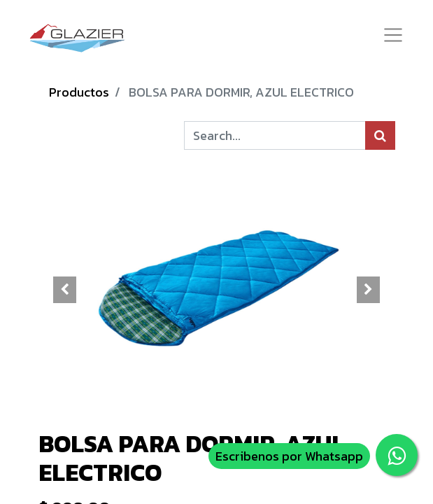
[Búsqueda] (380, 135)
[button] (65, 290)
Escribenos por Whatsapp (289, 456)
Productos (79, 92)
